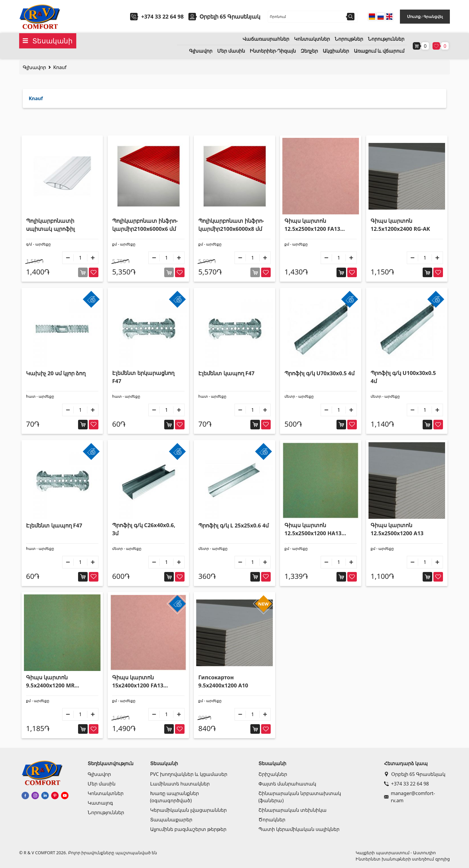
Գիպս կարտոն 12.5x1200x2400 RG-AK (400, 225)
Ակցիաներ (336, 51)
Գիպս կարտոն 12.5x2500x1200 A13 (397, 529)
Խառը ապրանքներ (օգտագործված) (175, 797)
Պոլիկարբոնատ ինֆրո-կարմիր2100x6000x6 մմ (145, 225)
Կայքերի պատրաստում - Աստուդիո (396, 853)
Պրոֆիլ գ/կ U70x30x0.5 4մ (319, 373)
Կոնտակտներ (312, 39)
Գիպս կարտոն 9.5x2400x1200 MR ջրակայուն (50, 682)
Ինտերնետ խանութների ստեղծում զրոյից (403, 859)
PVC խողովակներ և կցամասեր (189, 774)
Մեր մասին (231, 51)
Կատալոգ (100, 803)
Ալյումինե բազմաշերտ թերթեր (188, 829)
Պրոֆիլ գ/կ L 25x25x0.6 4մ (233, 525)
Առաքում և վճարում (379, 51)
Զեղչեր (309, 51)
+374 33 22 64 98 (162, 16)
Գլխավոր (201, 51)
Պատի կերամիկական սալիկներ (299, 829)
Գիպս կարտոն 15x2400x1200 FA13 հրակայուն (138, 682)
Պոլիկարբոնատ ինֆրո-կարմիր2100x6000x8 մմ (231, 225)
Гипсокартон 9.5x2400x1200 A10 (223, 681)
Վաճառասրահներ (266, 39)
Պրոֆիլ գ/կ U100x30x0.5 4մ (403, 377)
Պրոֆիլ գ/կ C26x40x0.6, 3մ (144, 529)
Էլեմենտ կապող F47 (226, 373)
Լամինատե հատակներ (180, 784)
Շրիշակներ (273, 774)
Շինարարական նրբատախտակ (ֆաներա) (300, 797)
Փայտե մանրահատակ (287, 784)
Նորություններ (386, 39)
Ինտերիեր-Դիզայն (273, 51)
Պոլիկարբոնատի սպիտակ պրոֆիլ (50, 225)
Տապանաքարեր (171, 820)
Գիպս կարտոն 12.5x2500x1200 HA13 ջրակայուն (313, 529)
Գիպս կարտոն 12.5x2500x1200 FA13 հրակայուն (312, 225)
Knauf (60, 67)
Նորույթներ (349, 39)
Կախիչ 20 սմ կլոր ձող (56, 373)
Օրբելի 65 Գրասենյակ (415, 774)
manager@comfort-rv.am (410, 797)
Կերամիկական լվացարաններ (188, 810)
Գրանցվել (433, 17)
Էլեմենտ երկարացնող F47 (143, 377)
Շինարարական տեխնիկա (293, 810)
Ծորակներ (272, 820)
